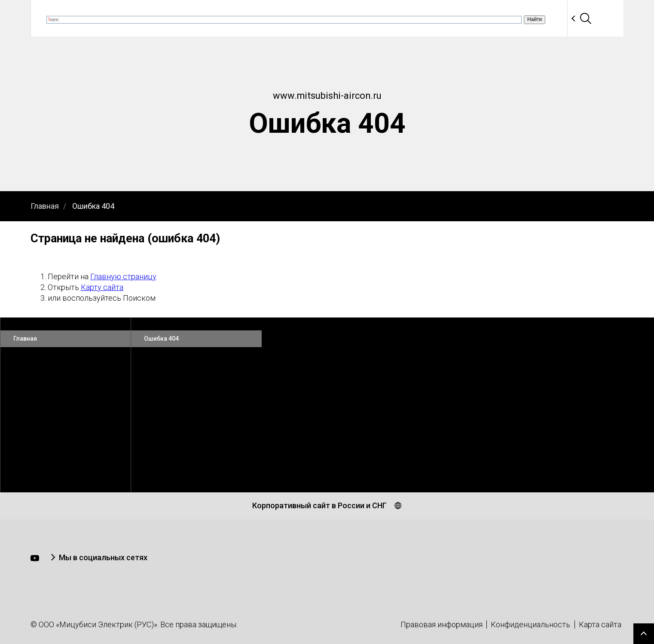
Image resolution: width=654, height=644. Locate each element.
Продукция (316, 18)
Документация (382, 18)
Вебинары (260, 18)
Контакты (562, 18)
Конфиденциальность (530, 624)
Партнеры (507, 18)
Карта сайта (600, 624)
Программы (450, 18)
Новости (208, 18)
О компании (152, 18)
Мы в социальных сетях (103, 557)
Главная (45, 206)
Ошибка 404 (93, 206)
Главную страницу (123, 276)
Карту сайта (102, 287)
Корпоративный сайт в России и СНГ (319, 505)
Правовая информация (442, 624)
